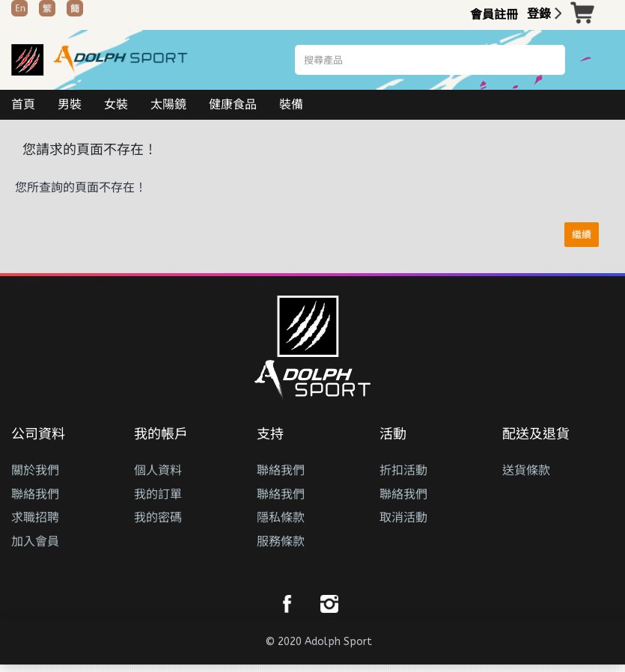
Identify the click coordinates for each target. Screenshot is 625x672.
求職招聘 (35, 517)
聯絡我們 (35, 494)
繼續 (582, 235)
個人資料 (158, 470)
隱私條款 (281, 517)
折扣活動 (403, 470)
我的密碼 (158, 517)
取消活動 (403, 517)
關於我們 (35, 470)
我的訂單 (158, 494)
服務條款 (281, 541)
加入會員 (35, 541)
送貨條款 (526, 470)
